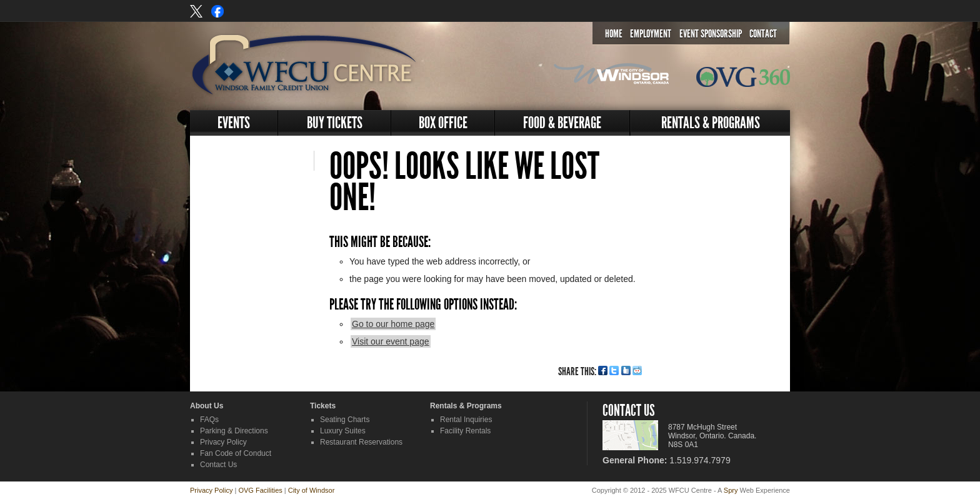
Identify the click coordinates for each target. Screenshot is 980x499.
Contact (763, 34)
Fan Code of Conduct (236, 453)
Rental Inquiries (466, 420)
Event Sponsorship (711, 34)
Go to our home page (393, 324)
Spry (731, 490)
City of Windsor (312, 490)
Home (614, 34)
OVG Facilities (260, 490)
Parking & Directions (234, 431)
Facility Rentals (465, 431)
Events (234, 123)
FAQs (209, 420)
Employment (651, 34)
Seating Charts (345, 420)
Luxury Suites (343, 431)
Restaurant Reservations (361, 442)
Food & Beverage (562, 123)
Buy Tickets (335, 123)
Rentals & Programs (711, 123)
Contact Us (218, 465)
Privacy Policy (223, 442)
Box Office (443, 123)
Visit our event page (391, 341)
